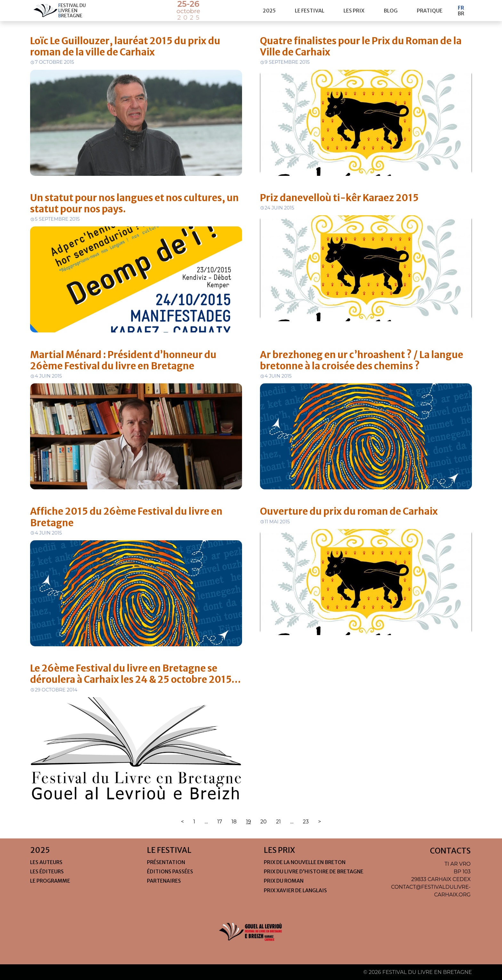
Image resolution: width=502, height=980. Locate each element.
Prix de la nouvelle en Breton (305, 862)
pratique (430, 11)
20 (263, 822)
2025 (269, 11)
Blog (391, 11)
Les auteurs (46, 862)
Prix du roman (284, 881)
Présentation (166, 862)
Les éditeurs (47, 871)
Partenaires (164, 881)
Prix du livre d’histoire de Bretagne (314, 871)
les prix (354, 11)
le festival (310, 11)
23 (306, 822)
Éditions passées (170, 871)
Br (461, 13)
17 (220, 822)
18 (234, 822)
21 (278, 822)
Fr (461, 8)
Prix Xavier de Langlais (295, 890)
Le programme (50, 881)
